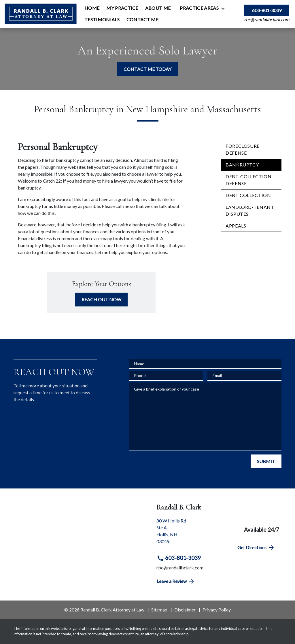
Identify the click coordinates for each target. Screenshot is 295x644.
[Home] (92, 8)
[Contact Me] (142, 20)
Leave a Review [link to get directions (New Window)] (176, 581)
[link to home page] (41, 14)
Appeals (236, 226)
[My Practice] (122, 8)
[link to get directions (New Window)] (192, 533)
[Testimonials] (102, 20)
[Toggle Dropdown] (225, 8)
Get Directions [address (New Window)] (256, 548)
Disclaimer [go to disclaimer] (185, 610)
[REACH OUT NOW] (101, 300)
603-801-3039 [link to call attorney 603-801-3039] (179, 558)
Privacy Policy (217, 610)
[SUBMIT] (266, 461)
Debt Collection (248, 195)
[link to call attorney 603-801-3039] (267, 10)
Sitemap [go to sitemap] (159, 610)
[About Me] (158, 8)
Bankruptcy (242, 165)
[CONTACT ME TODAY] (147, 69)
